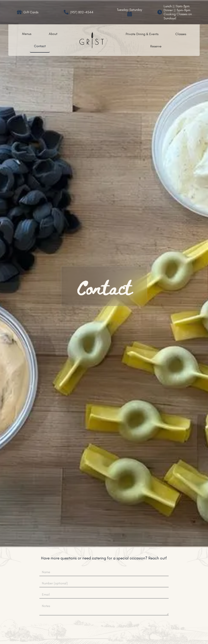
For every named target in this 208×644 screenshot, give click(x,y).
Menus (27, 34)
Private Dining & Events (142, 34)
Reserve (156, 46)
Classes (181, 34)
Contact (40, 46)
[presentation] (104, 627)
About (53, 34)
